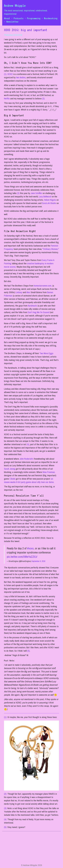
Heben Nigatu (50, 200)
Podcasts (19, 18)
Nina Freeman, (49, 472)
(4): (5, 819)
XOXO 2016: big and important (26, 30)
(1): (5, 717)
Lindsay (19, 292)
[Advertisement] (31, 848)
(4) (28, 444)
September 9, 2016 (38, 561)
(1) (5, 74)
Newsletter (12, 22)
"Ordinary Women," (51, 249)
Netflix (7, 98)
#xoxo (30, 548)
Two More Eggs (46, 353)
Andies (23, 77)
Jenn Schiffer (36, 193)
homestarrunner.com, (43, 286)
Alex (28, 292)
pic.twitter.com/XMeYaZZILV (22, 557)
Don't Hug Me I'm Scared (39, 312)
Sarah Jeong (10, 469)
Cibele (12, 479)
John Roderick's (26, 459)
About (7, 18)
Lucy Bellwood (45, 196)
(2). (44, 98)
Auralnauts (32, 306)
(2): (5, 794)
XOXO (10, 74)
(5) (28, 651)
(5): (5, 827)
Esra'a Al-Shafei (49, 203)
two (18, 77)
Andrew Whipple (15, 6)
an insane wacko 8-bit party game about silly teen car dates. (29, 480)
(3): (5, 808)
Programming (34, 18)
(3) (18, 193)
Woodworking (51, 18)
